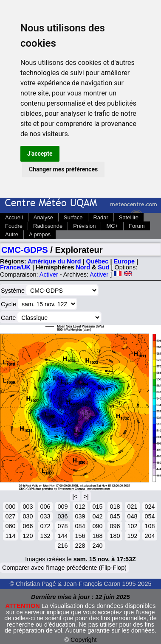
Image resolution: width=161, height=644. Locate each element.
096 (115, 526)
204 (150, 536)
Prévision (84, 226)
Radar (101, 217)
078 (62, 526)
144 (62, 536)
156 (80, 536)
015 (97, 507)
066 (28, 526)
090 (97, 526)
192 (132, 536)
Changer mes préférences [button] (63, 169)
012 (80, 507)
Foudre (14, 226)
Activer (49, 274)
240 (97, 546)
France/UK (15, 267)
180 (115, 536)
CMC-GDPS (25, 250)
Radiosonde (48, 226)
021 (132, 507)
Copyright (84, 640)
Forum (137, 226)
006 (45, 507)
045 (115, 516)
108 (150, 526)
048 (132, 516)
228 (80, 546)
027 (10, 516)
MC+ (112, 226)
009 (62, 507)
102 (132, 526)
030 (28, 516)
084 (80, 526)
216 (62, 546)
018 (115, 507)
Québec (97, 261)
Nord (83, 267)
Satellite (129, 217)
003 (28, 507)
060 (10, 526)
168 (97, 536)
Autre (12, 234)
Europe (124, 261)
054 (150, 516)
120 (28, 536)
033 (45, 516)
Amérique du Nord (54, 261)
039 (80, 516)
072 (45, 526)
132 (45, 536)
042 (97, 516)
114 (10, 536)
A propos (40, 234)
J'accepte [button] (40, 154)
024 (150, 507)
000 (10, 507)
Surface (73, 217)
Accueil (14, 217)
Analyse (43, 217)
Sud (103, 267)
